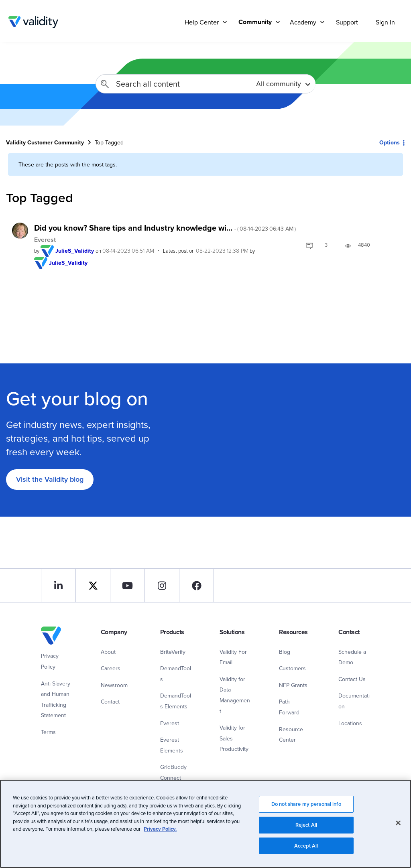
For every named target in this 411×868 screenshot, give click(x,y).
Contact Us (352, 679)
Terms (48, 732)
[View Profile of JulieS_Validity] (75, 251)
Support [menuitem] (347, 22)
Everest (45, 240)
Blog (285, 652)
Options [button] (390, 142)
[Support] (225, 22)
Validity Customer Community (33, 22)
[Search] (173, 84)
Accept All (306, 849)
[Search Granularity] (283, 84)
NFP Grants (293, 685)
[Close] (398, 826)
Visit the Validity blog (50, 479)
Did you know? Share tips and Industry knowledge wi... (165, 228)
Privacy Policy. (160, 832)
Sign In (385, 22)
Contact (110, 702)
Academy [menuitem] (303, 22)
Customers (292, 668)
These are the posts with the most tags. (68, 164)
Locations (350, 723)
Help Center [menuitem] (202, 22)
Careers (111, 668)
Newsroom (114, 685)
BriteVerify (173, 652)
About (108, 652)
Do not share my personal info (306, 807)
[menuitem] (256, 22)
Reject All (306, 828)
